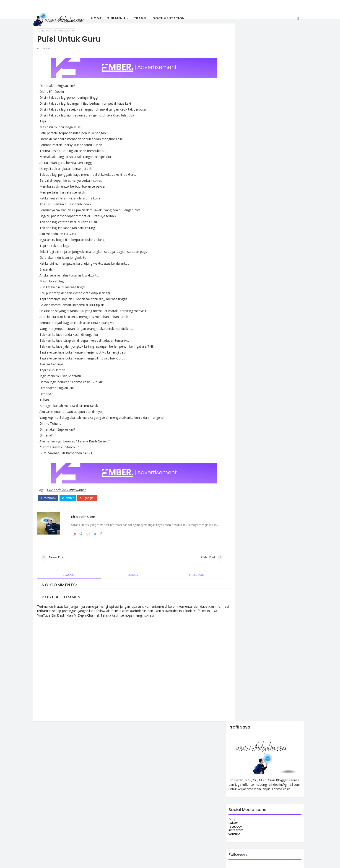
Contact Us (229, 342)
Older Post (187, 559)
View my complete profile (75, 773)
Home (104, 18)
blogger (72, 577)
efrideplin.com (54, 46)
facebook (56, 494)
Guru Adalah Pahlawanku (74, 486)
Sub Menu (124, 18)
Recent (233, 417)
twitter (75, 494)
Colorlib (165, 861)
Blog (225, 118)
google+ (95, 494)
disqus (126, 577)
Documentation (176, 18)
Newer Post (64, 559)
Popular (257, 417)
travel (148, 18)
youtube (227, 133)
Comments (281, 417)
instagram (229, 129)
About (226, 338)
